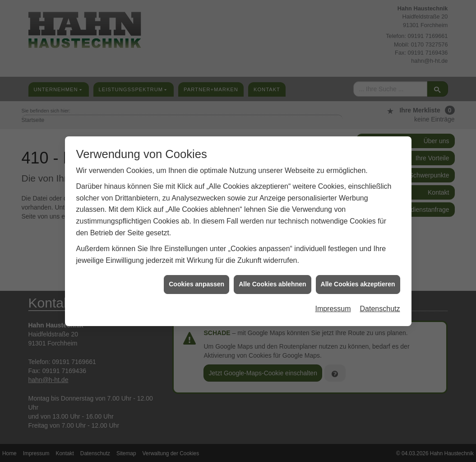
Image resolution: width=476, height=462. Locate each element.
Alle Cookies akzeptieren (358, 280)
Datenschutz (380, 304)
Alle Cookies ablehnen (272, 280)
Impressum (333, 304)
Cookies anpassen (196, 280)
